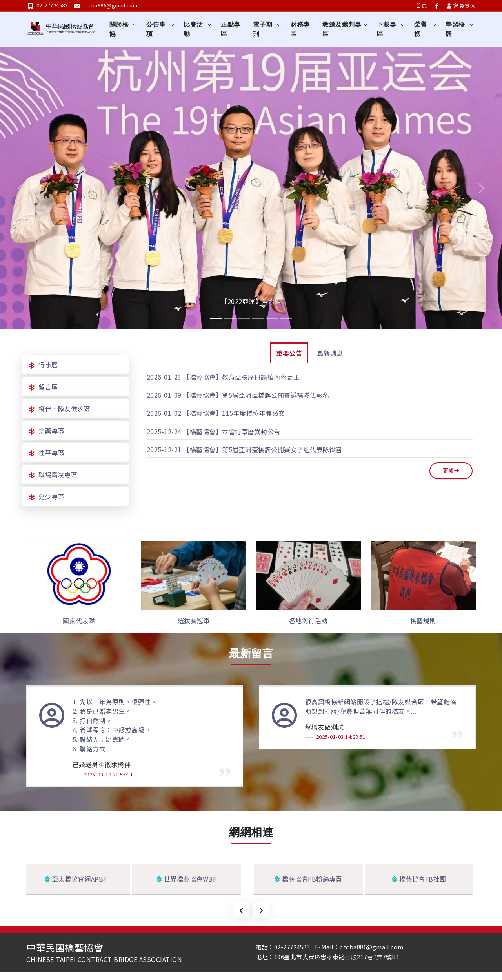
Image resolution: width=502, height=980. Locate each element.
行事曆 (48, 365)
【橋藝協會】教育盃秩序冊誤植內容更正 (241, 377)
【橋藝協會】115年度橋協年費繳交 (234, 413)
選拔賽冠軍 (194, 620)
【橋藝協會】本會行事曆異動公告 (232, 431)
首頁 (421, 5)
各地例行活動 (308, 620)
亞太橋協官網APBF (76, 879)
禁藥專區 (51, 431)
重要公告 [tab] (289, 353)
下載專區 (387, 29)
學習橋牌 (455, 29)
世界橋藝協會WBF (187, 879)
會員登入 (461, 5)
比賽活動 (194, 29)
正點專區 (231, 29)
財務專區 (300, 29)
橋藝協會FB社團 (419, 879)
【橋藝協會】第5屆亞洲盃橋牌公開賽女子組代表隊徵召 (263, 449)
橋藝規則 (423, 620)
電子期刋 (263, 29)
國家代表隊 (79, 621)
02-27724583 (48, 5)
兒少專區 (51, 496)
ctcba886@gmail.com (106, 5)
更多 (451, 471)
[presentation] (241, 911)
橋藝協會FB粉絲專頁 (308, 879)
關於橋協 (119, 29)
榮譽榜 (421, 29)
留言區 (48, 387)
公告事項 (156, 29)
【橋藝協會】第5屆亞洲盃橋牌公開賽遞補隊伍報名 (256, 395)
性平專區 (51, 453)
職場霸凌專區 (58, 475)
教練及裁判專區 (342, 29)
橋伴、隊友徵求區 (64, 409)
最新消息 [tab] (330, 353)
